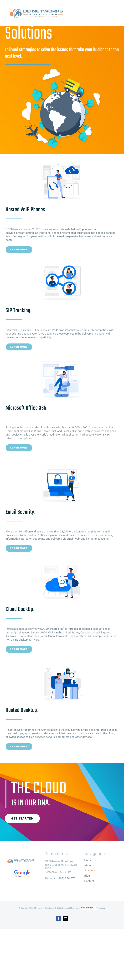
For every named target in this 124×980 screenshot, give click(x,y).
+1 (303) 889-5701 (65, 878)
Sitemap (102, 908)
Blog (87, 876)
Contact (89, 881)
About (88, 865)
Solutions (90, 870)
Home (88, 860)
